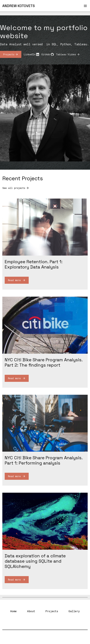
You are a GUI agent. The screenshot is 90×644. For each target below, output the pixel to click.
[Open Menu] (85, 6)
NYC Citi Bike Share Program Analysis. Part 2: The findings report (44, 362)
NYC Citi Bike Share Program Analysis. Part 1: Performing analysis (44, 460)
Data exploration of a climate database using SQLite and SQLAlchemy (35, 561)
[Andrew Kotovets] (19, 6)
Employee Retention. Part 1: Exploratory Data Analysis (34, 264)
